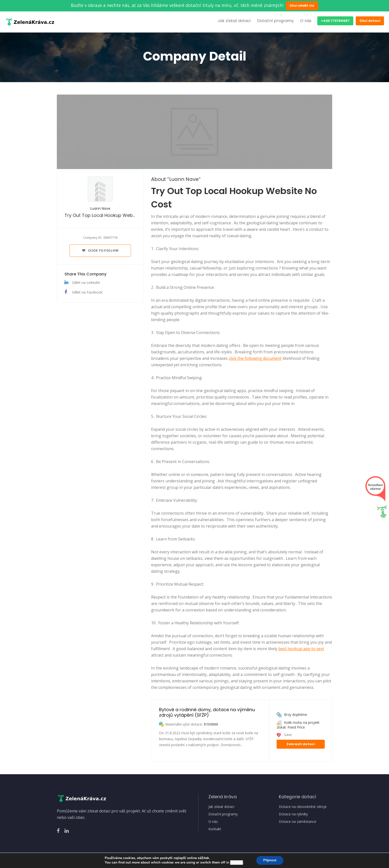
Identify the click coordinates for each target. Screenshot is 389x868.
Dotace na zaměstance (298, 822)
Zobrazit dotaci (301, 744)
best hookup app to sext (301, 649)
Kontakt (215, 829)
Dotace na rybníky (293, 814)
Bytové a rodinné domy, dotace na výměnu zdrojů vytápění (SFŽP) (208, 712)
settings (236, 863)
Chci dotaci (370, 21)
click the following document (255, 358)
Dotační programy (275, 21)
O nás (306, 21)
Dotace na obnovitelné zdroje (303, 807)
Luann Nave (100, 208)
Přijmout (270, 860)
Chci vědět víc (302, 6)
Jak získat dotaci (234, 21)
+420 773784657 (335, 21)
